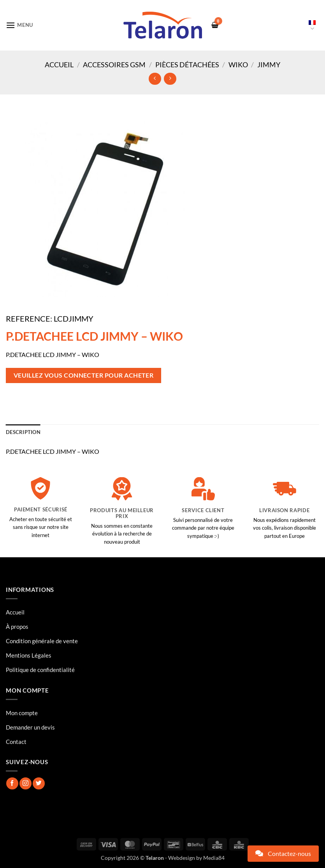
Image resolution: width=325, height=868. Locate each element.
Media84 (214, 858)
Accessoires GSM (114, 65)
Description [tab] (23, 432)
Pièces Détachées (187, 65)
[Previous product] (170, 79)
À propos (17, 626)
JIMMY (269, 65)
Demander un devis (30, 727)
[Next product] (155, 79)
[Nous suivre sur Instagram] (25, 783)
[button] (19, 25)
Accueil (59, 65)
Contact (16, 742)
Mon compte (22, 713)
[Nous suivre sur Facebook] (12, 783)
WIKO (238, 65)
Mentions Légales (29, 655)
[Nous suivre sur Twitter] (39, 783)
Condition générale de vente (42, 641)
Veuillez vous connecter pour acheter (84, 375)
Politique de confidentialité (40, 670)
